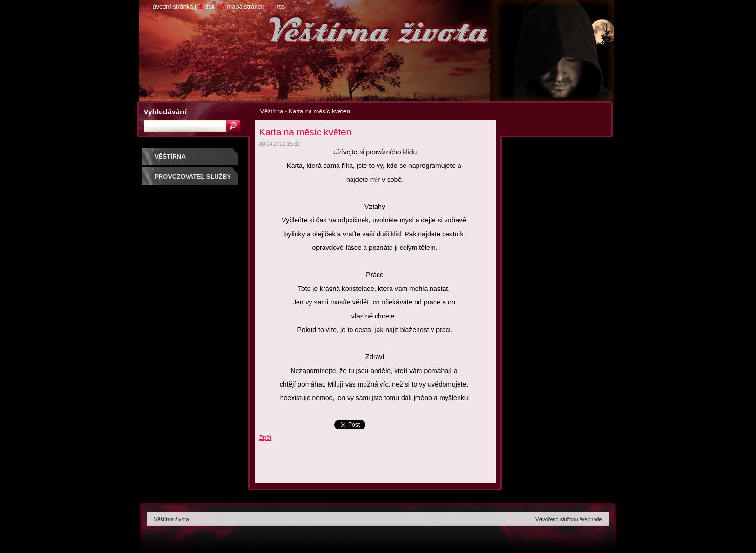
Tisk (210, 7)
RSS (281, 7)
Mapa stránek (246, 7)
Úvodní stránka (173, 7)
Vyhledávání (165, 112)
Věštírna (273, 111)
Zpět (266, 437)
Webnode (591, 519)
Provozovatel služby (193, 176)
